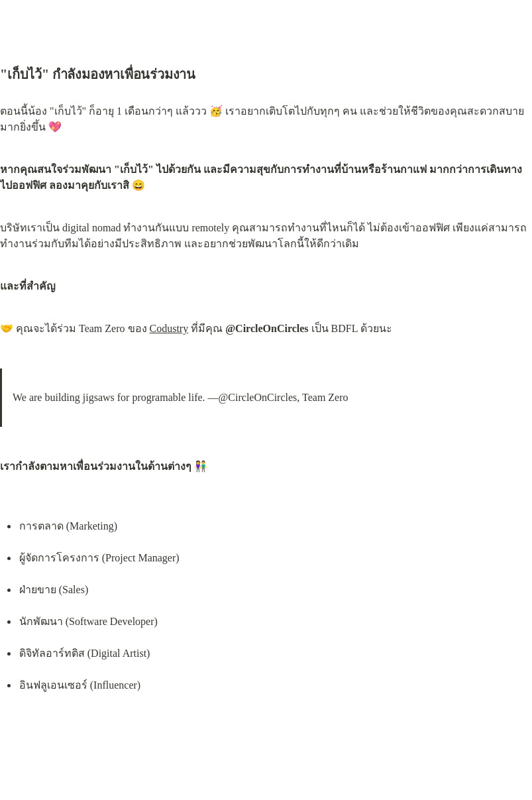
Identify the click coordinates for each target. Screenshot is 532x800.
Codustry (169, 328)
